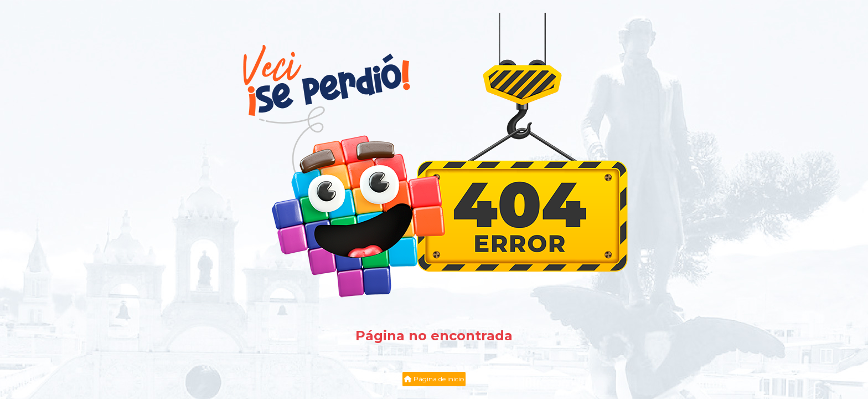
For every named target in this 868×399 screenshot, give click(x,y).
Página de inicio (434, 379)
